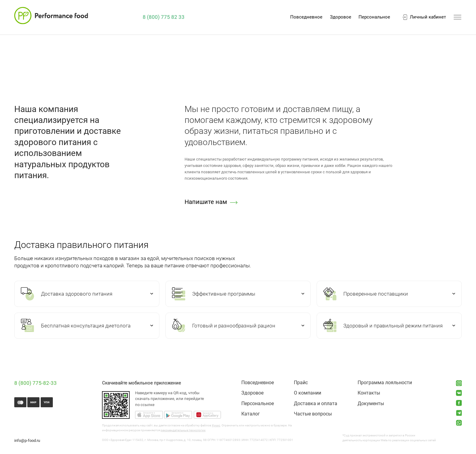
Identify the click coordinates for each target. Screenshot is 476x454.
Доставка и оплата (316, 404)
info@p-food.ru (27, 440)
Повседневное (306, 17)
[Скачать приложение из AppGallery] (207, 415)
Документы (371, 404)
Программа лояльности (385, 383)
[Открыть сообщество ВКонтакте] (459, 393)
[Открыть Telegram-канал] (459, 413)
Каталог (251, 414)
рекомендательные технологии (183, 430)
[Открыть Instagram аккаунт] (459, 383)
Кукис (216, 425)
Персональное (374, 17)
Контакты (369, 393)
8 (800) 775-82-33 (36, 383)
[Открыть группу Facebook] (459, 403)
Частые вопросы (313, 414)
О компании (308, 393)
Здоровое (341, 17)
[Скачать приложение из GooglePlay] (178, 415)
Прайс (301, 383)
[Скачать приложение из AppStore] (149, 415)
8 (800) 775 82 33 (164, 17)
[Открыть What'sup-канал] (459, 423)
